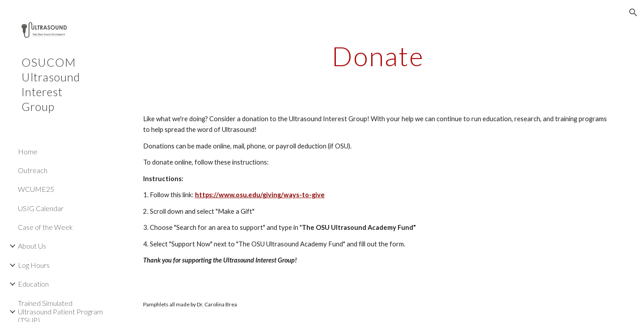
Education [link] (33, 284)
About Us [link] (32, 246)
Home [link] (28, 151)
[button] (633, 13)
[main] (378, 56)
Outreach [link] (33, 170)
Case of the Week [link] (45, 227)
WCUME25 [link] (36, 189)
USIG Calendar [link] (41, 208)
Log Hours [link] (34, 265)
